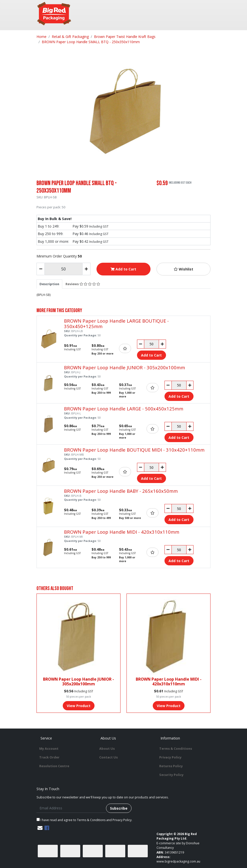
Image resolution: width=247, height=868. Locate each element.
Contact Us (108, 757)
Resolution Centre (54, 766)
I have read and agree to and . (84, 820)
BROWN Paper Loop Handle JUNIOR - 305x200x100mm (124, 367)
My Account (49, 748)
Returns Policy (171, 766)
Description (49, 284)
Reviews (83, 284)
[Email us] (40, 828)
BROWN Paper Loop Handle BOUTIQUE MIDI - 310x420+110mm (134, 450)
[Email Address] (71, 808)
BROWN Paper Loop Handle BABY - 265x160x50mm (121, 491)
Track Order (49, 757)
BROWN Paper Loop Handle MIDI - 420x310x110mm (122, 532)
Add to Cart (123, 269)
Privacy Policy (170, 757)
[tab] (49, 284)
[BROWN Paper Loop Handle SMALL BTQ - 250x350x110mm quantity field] (63, 269)
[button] (183, 269)
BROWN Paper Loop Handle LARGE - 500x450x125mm (124, 409)
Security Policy (171, 775)
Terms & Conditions (176, 748)
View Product (79, 706)
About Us (107, 748)
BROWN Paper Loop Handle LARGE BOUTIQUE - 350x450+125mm (116, 323)
